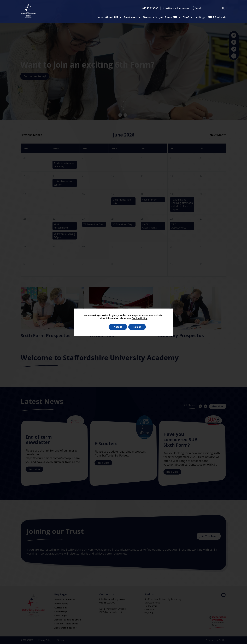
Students (148, 18)
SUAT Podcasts (217, 18)
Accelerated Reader (65, 628)
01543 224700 (150, 9)
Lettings (200, 18)
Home (99, 18)
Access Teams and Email (68, 620)
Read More (34, 469)
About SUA (112, 18)
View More (218, 406)
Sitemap (61, 640)
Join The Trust (209, 536)
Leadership (61, 612)
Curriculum (131, 18)
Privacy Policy (45, 640)
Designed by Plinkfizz (216, 640)
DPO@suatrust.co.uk (111, 612)
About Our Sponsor (65, 600)
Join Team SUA (169, 18)
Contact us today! (35, 76)
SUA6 (186, 18)
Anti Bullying (61, 603)
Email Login (61, 615)
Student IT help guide (66, 624)
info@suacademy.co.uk (176, 9)
